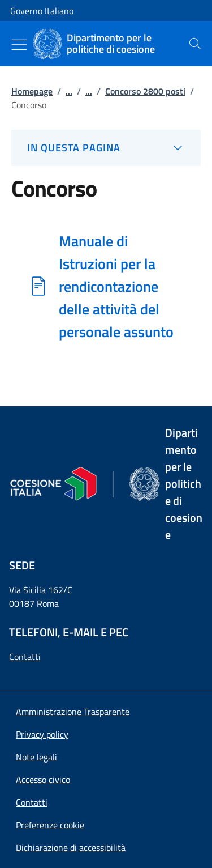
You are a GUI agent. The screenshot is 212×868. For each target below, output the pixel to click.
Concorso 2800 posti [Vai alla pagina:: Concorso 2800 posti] (145, 91)
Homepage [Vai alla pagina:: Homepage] (32, 91)
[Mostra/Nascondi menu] (19, 45)
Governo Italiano (42, 11)
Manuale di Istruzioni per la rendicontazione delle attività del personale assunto (116, 286)
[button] (50, 825)
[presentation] (195, 44)
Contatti (25, 657)
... (69, 91)
